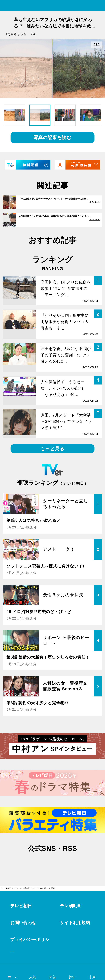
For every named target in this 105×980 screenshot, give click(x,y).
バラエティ (18, 888)
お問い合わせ (23, 923)
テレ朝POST (53, 6)
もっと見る (52, 449)
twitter (39, 862)
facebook (52, 862)
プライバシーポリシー (30, 946)
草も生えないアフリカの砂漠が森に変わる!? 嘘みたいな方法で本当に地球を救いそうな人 (37, 888)
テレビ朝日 (21, 906)
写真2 (54, 888)
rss (66, 862)
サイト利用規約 (75, 923)
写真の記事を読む (52, 137)
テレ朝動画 (71, 906)
